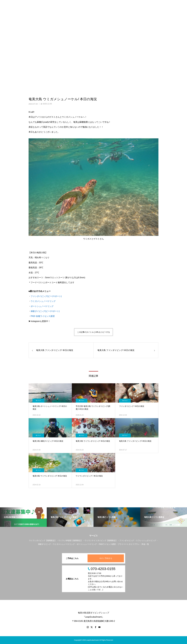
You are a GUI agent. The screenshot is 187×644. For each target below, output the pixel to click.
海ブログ (38, 401)
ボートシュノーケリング (42, 306)
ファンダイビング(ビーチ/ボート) (46, 296)
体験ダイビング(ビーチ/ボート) (45, 311)
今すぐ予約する (106, 558)
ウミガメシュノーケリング (43, 301)
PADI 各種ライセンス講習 (43, 316)
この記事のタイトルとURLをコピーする (94, 332)
